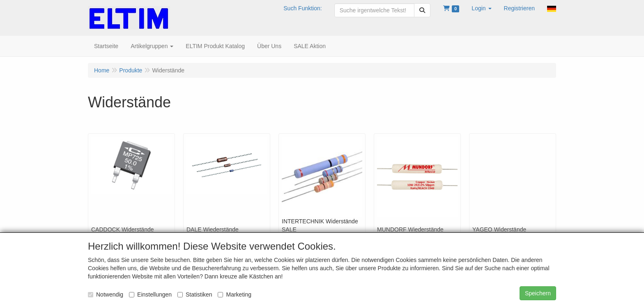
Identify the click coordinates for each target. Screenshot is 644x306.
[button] (481, 8)
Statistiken (195, 294)
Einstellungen (150, 294)
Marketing (234, 294)
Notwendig (106, 294)
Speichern (538, 293)
